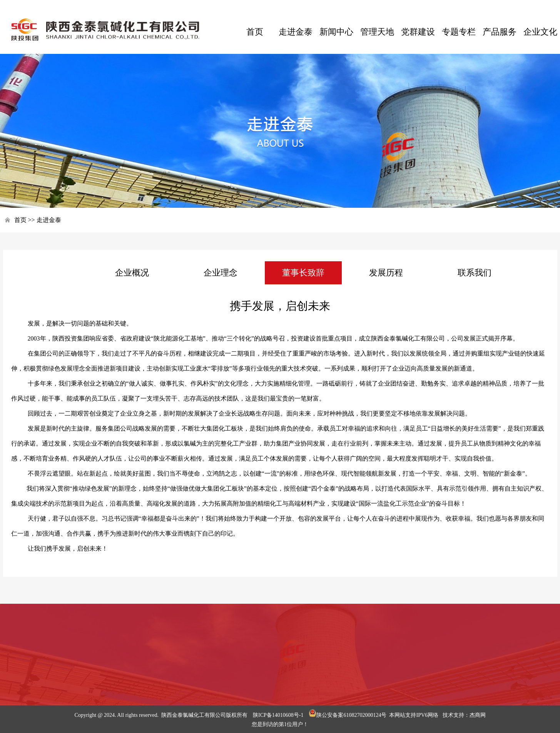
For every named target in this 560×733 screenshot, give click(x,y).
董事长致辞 (303, 273)
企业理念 (221, 273)
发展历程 (386, 273)
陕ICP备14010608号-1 (278, 715)
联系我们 (475, 273)
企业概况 (132, 273)
